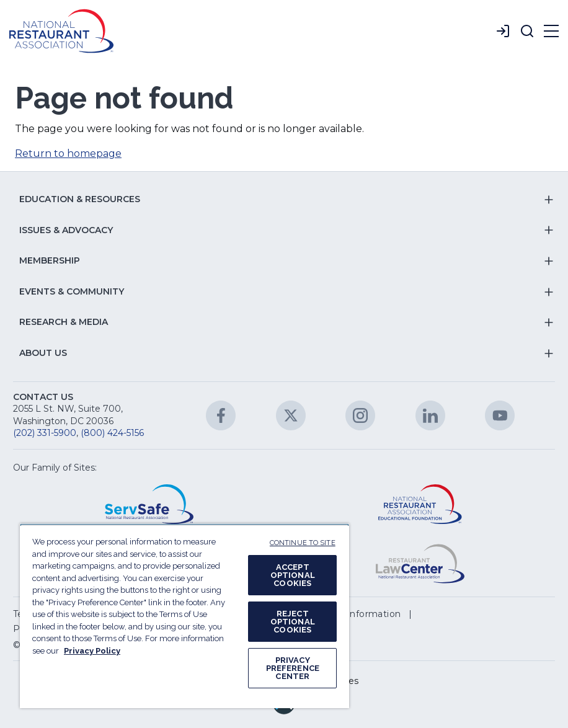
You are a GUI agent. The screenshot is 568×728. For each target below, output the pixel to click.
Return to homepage (68, 153)
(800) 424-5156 (112, 433)
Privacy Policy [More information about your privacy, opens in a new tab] (92, 651)
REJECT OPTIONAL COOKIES (293, 622)
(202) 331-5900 (45, 433)
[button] (527, 31)
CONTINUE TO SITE (303, 543)
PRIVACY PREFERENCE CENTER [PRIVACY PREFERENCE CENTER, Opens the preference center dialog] (293, 668)
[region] (184, 616)
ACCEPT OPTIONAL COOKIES (293, 575)
